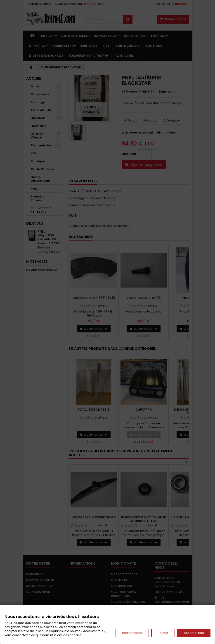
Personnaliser (132, 633)
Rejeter (163, 633)
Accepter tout (194, 633)
